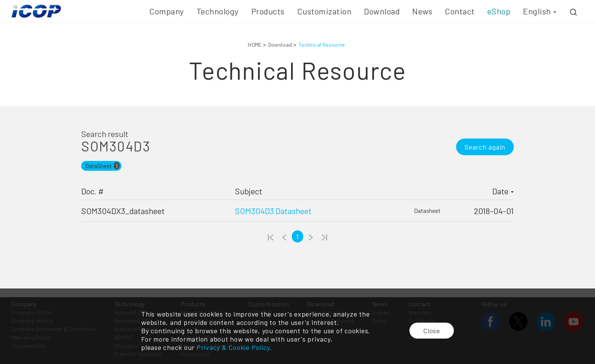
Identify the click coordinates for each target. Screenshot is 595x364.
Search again (485, 147)
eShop (499, 11)
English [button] (540, 11)
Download (280, 45)
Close (432, 331)
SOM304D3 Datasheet (273, 211)
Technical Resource (322, 45)
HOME (255, 45)
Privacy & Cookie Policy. (234, 347)
